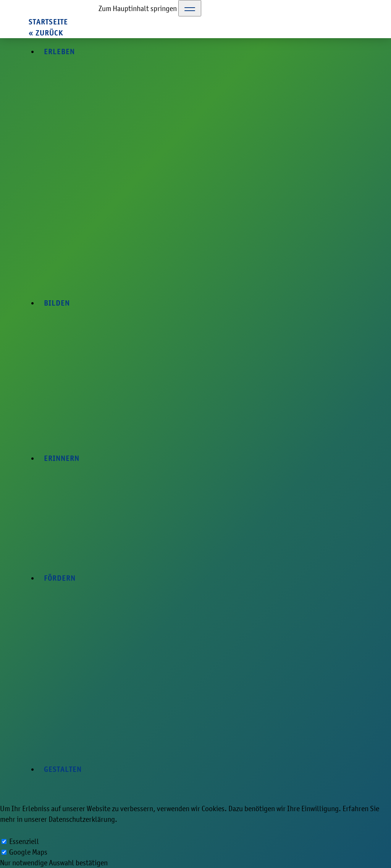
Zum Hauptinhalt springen (138, 8)
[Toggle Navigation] (190, 8)
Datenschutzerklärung (82, 819)
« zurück (46, 33)
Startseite (48, 22)
